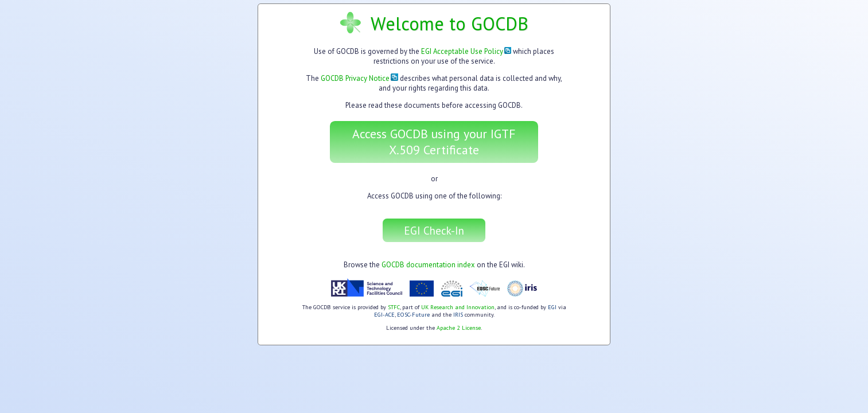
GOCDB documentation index (428, 265)
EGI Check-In (434, 230)
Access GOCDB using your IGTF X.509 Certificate (434, 142)
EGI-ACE (384, 315)
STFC (394, 307)
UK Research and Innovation (458, 307)
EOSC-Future (413, 315)
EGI (552, 307)
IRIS (458, 315)
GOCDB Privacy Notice (359, 78)
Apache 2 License (459, 328)
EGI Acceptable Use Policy (466, 51)
